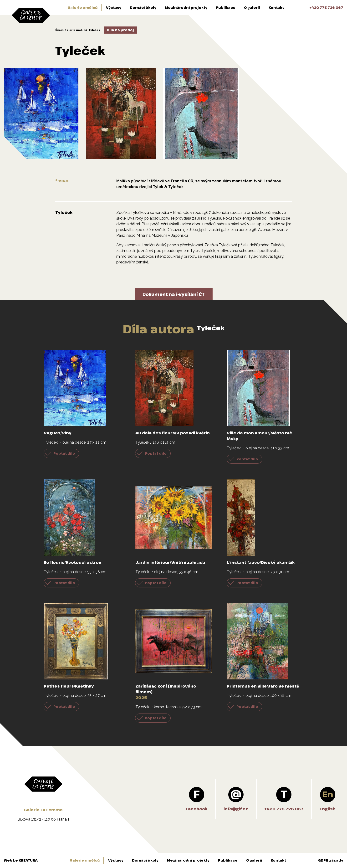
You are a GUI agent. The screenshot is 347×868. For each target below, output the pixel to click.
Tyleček (94, 30)
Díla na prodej (120, 30)
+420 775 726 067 (326, 8)
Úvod (59, 30)
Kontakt (276, 8)
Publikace (226, 8)
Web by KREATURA (21, 860)
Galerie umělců (83, 8)
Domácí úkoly (143, 8)
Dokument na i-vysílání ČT (174, 294)
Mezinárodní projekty (186, 8)
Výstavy (114, 8)
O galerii (252, 8)
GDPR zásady (331, 860)
